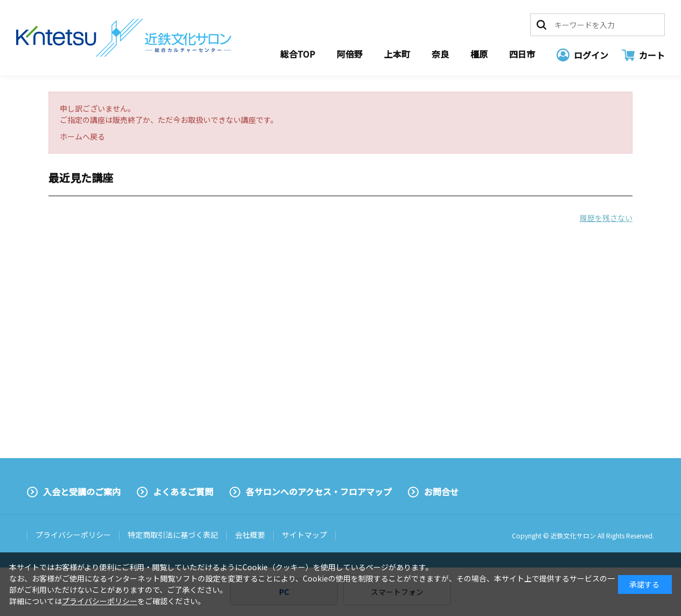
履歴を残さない (606, 218)
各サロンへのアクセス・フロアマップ (319, 492)
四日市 (522, 54)
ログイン (591, 55)
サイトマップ (304, 535)
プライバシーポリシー (73, 535)
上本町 (397, 54)
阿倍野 (350, 54)
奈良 (440, 54)
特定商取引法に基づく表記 (173, 535)
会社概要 (250, 535)
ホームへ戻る (82, 136)
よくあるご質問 (183, 492)
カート (652, 55)
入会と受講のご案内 (82, 492)
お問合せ (441, 492)
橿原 (479, 54)
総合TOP (298, 54)
